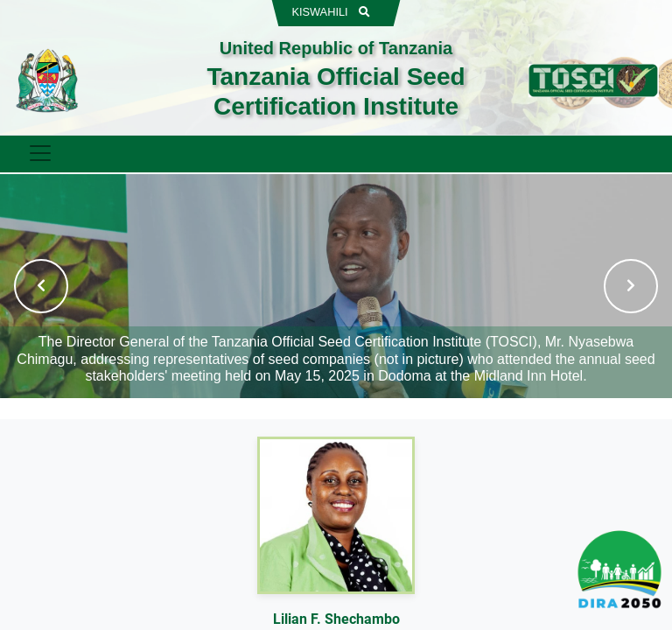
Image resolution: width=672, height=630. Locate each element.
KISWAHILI (319, 12)
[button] (41, 286)
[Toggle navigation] (39, 153)
